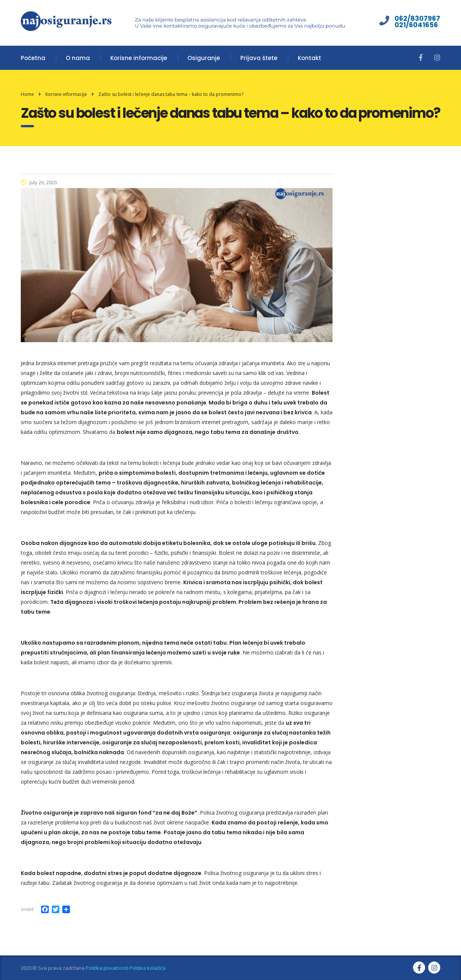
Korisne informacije (139, 58)
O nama (78, 58)
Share (27, 909)
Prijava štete (259, 58)
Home (27, 94)
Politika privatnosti (107, 968)
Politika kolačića (147, 968)
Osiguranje (204, 58)
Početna (33, 58)
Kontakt (309, 58)
